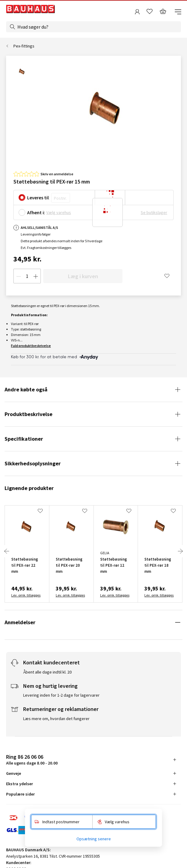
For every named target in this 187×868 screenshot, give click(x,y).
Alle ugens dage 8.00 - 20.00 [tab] (32, 759)
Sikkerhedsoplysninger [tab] (33, 463)
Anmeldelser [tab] (20, 622)
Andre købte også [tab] (26, 389)
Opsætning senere (94, 839)
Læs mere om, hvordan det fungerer (56, 719)
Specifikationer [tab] (24, 439)
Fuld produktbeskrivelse (31, 346)
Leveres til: (39, 198)
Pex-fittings (24, 46)
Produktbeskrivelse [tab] (28, 414)
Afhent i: (36, 212)
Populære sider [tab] (20, 794)
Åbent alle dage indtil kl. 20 (47, 672)
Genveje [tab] (14, 773)
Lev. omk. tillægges (26, 595)
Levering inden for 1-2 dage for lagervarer (61, 695)
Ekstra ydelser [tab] (19, 784)
